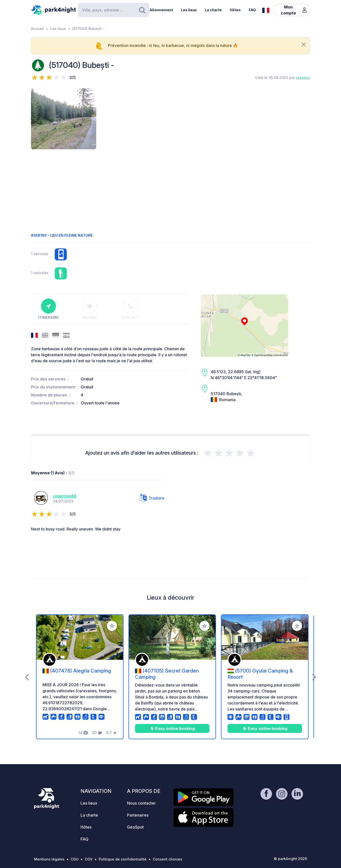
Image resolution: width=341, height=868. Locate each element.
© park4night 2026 (290, 859)
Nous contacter (141, 803)
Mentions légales (49, 859)
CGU (75, 859)
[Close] (304, 44)
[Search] (113, 10)
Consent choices (167, 859)
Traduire (152, 498)
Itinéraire (48, 309)
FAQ (252, 10)
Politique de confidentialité (123, 859)
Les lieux (189, 10)
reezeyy (303, 78)
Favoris (89, 309)
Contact (130, 309)
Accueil (37, 29)
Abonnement (161, 10)
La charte (213, 10)
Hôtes (235, 10)
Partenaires (138, 815)
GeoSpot (135, 827)
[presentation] (27, 677)
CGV (89, 859)
